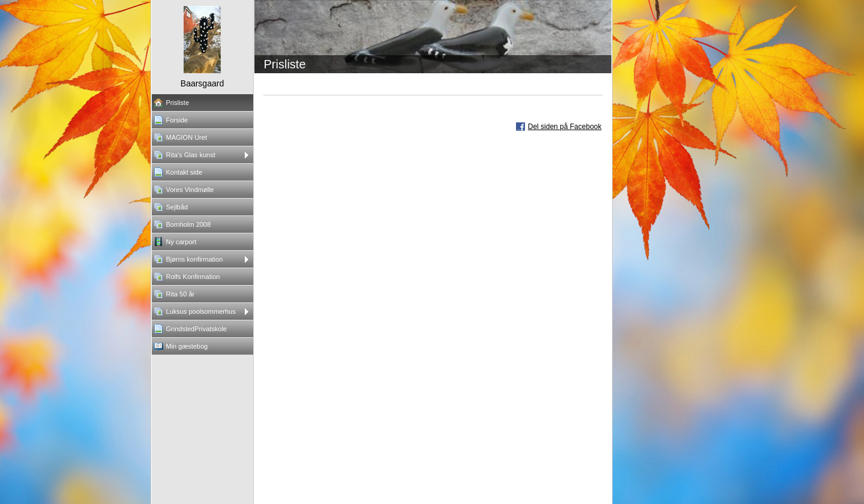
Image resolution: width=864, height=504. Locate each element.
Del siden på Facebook (565, 127)
